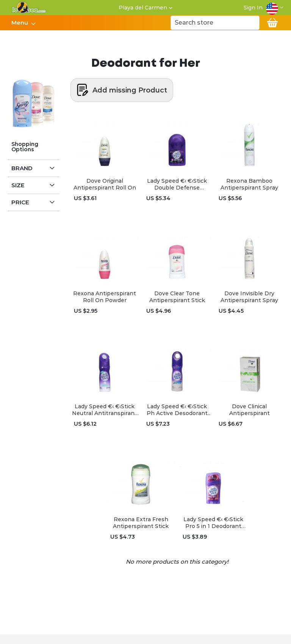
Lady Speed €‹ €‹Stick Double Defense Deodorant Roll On (177, 184)
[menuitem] (21, 23)
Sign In (253, 8)
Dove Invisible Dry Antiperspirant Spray (249, 297)
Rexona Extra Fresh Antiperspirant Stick (141, 523)
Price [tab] (20, 202)
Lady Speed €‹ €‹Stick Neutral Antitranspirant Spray (105, 410)
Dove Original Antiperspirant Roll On (105, 184)
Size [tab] (18, 185)
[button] (275, 8)
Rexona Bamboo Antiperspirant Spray (249, 184)
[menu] (23, 23)
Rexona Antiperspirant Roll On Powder (105, 297)
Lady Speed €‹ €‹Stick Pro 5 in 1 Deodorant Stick (213, 523)
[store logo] (29, 8)
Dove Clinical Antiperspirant (250, 410)
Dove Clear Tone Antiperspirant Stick (177, 297)
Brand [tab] (22, 168)
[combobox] (215, 23)
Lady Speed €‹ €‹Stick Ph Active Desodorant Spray (177, 410)
